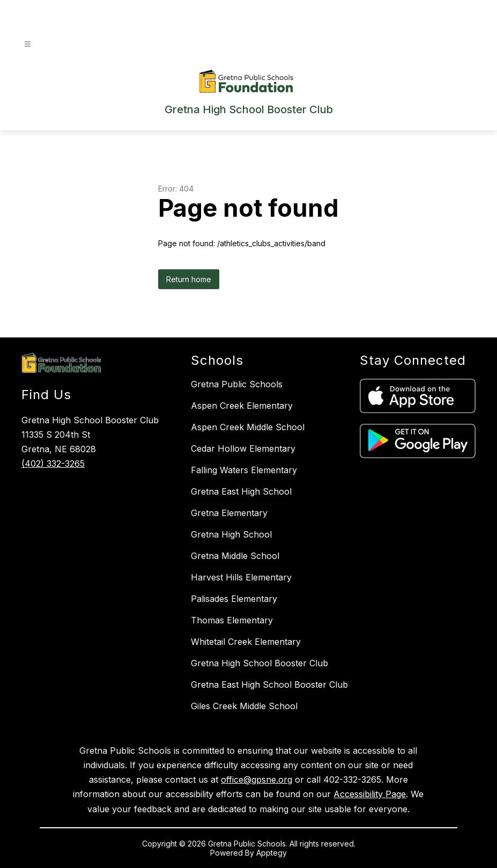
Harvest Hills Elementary (241, 577)
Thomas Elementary (232, 620)
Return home (189, 279)
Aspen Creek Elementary (242, 406)
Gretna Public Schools (237, 384)
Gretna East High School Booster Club (269, 685)
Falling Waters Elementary (244, 470)
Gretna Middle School (235, 556)
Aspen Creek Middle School (248, 427)
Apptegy (272, 853)
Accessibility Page (370, 794)
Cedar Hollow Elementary (243, 448)
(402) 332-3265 (53, 464)
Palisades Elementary (234, 599)
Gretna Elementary (229, 513)
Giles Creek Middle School (244, 706)
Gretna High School (231, 534)
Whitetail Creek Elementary (246, 642)
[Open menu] (28, 44)
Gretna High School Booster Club (259, 663)
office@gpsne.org (257, 779)
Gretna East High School (241, 491)
